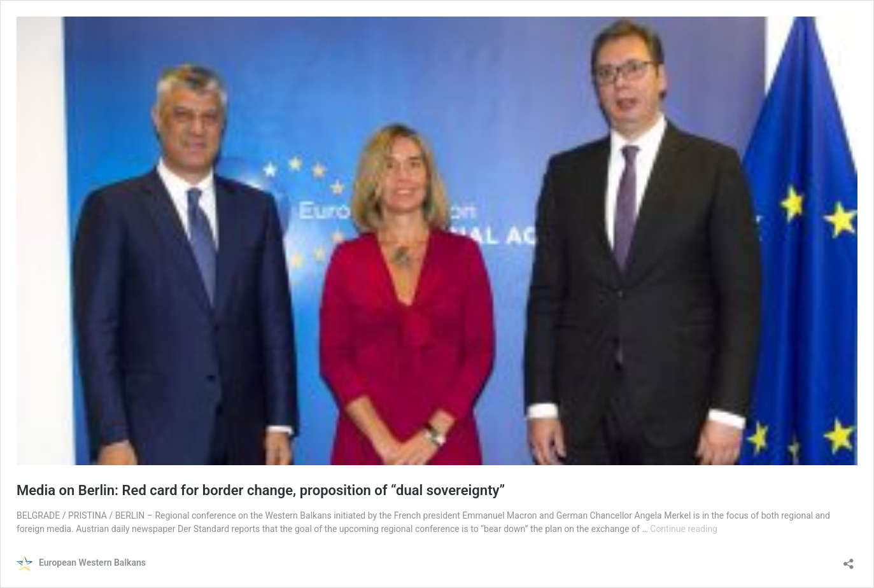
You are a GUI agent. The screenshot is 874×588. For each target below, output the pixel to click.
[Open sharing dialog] (849, 560)
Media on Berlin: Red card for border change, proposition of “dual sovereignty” (261, 490)
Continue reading (684, 529)
